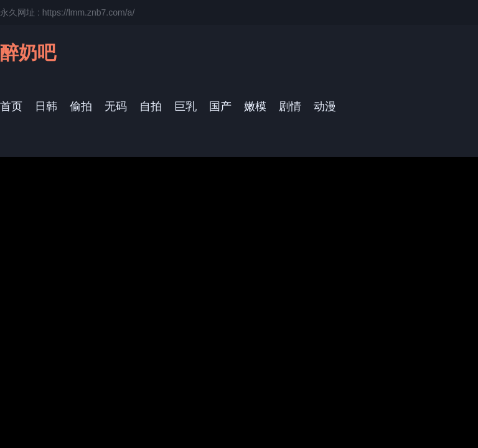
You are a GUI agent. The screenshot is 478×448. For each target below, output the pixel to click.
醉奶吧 (28, 53)
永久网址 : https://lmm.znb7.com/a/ (67, 12)
